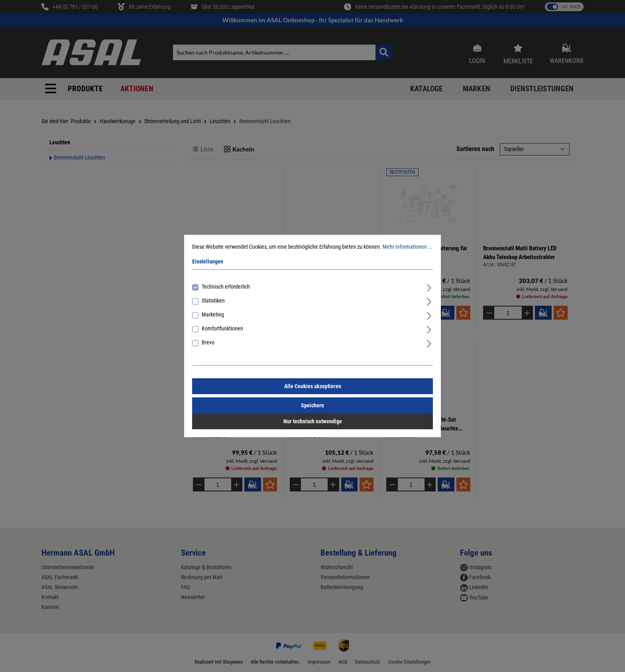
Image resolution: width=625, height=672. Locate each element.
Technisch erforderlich (226, 287)
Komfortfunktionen (222, 328)
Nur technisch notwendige (313, 421)
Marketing (213, 314)
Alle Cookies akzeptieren (313, 386)
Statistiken (213, 301)
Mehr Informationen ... (408, 247)
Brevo (208, 342)
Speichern (312, 405)
